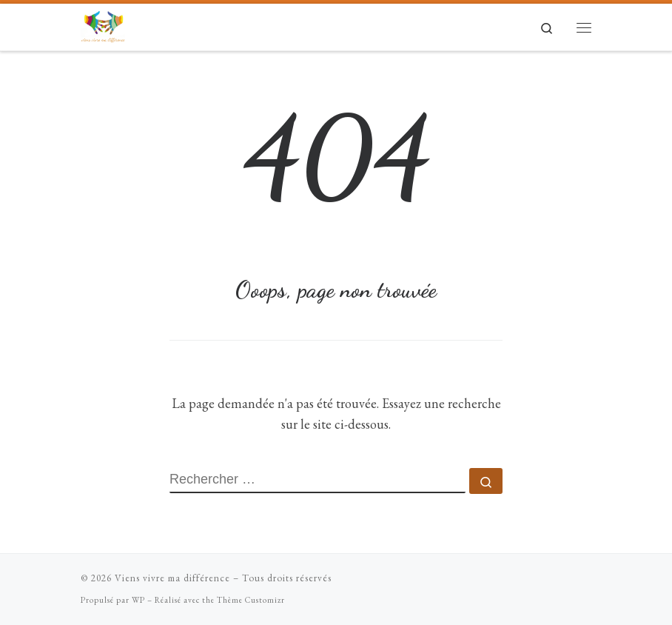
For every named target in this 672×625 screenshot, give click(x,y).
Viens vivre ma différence (172, 578)
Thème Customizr (251, 600)
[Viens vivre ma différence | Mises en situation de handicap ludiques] (103, 24)
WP (138, 600)
